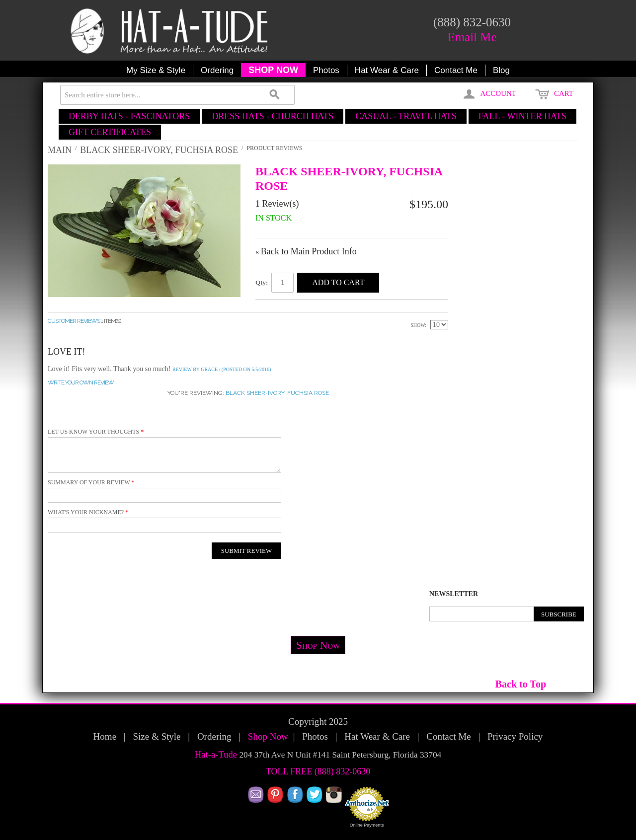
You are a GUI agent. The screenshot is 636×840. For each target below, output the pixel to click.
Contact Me (456, 70)
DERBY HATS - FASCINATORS (129, 116)
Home (105, 736)
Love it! (66, 352)
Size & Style (157, 736)
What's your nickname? (86, 512)
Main (60, 150)
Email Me (472, 37)
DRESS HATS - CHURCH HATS (273, 116)
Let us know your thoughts (93, 432)
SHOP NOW (273, 70)
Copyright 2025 (318, 722)
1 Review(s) (277, 204)
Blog (501, 70)
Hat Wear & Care (387, 70)
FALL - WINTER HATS (522, 116)
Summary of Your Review (89, 482)
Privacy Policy (515, 736)
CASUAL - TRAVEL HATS (406, 116)
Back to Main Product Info (306, 251)
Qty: (262, 282)
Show (418, 325)
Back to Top (521, 684)
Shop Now (318, 645)
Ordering (217, 70)
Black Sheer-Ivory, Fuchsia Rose (159, 150)
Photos (326, 70)
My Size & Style (156, 70)
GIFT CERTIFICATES (110, 132)
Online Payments (367, 825)
